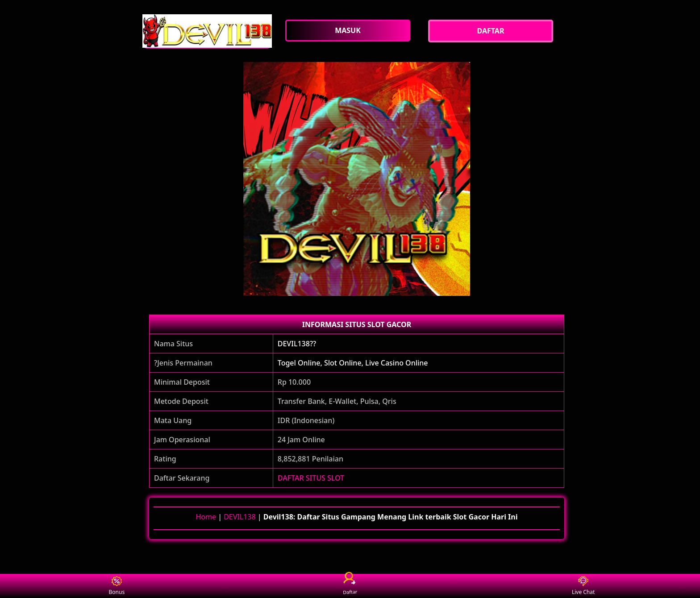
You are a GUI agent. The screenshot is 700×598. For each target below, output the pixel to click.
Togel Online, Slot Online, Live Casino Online (353, 363)
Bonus (117, 586)
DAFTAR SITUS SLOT (311, 478)
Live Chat (583, 586)
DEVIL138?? (297, 344)
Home (206, 517)
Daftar (350, 586)
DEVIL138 (240, 517)
